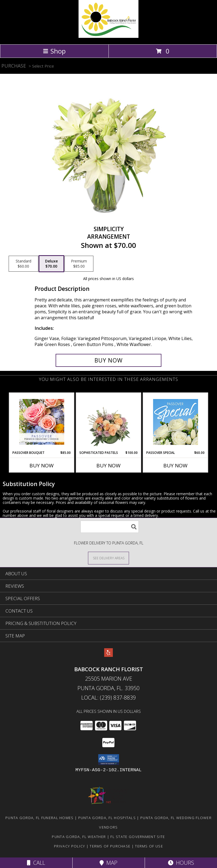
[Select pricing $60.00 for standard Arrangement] (23, 264)
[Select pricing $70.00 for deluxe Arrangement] (51, 264)
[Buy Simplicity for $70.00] (109, 360)
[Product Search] (110, 527)
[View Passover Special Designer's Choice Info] (176, 422)
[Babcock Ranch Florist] (109, 36)
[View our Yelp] (109, 655)
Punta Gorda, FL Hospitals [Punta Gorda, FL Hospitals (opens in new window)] (107, 818)
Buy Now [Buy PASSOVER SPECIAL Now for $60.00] (175, 465)
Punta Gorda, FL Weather (79, 837)
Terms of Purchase (110, 846)
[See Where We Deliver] (109, 558)
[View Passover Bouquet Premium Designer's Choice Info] (42, 422)
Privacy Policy (69, 846)
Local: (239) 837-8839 (109, 698)
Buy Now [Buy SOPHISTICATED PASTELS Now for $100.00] (109, 465)
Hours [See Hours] (181, 863)
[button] (109, 760)
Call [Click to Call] (36, 863)
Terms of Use (149, 846)
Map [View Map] (109, 863)
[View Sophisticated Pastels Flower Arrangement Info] (109, 422)
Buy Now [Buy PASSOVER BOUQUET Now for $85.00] (42, 465)
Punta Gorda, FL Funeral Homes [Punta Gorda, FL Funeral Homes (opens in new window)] (40, 818)
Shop (54, 51)
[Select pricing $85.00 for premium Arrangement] (79, 264)
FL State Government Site (138, 837)
